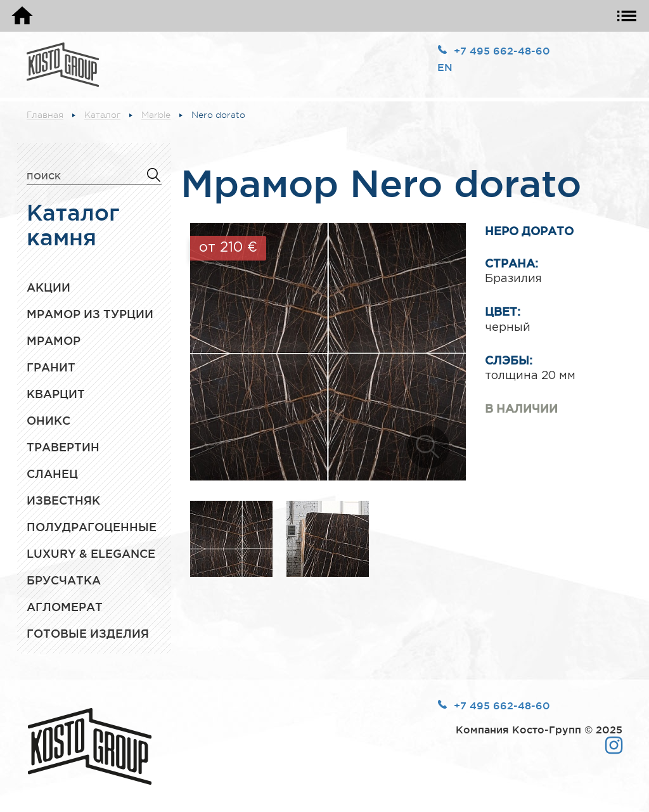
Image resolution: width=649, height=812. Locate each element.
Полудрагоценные (92, 527)
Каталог (102, 115)
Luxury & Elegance (91, 553)
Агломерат (65, 607)
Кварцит (56, 394)
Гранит (51, 367)
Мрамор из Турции (90, 314)
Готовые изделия (88, 633)
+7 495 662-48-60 (502, 51)
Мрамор (54, 340)
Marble (156, 115)
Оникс (48, 420)
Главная (45, 115)
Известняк (63, 500)
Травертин (63, 447)
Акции (48, 287)
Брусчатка (64, 580)
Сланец (52, 474)
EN (445, 67)
